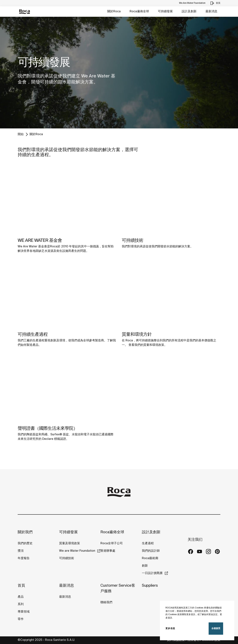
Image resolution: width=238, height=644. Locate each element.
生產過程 (148, 543)
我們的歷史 (25, 543)
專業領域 (24, 612)
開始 (21, 134)
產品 (21, 597)
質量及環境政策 (70, 543)
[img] (67, 200)
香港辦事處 (108, 551)
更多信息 (170, 628)
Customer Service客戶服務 (118, 588)
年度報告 (24, 558)
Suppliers (150, 586)
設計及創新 (189, 11)
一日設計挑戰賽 (152, 573)
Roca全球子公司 (112, 543)
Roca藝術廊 (150, 558)
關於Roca (114, 11)
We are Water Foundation (77, 551)
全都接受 (216, 628)
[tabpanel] (119, 73)
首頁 (21, 586)
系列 (21, 604)
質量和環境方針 (137, 335)
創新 (145, 566)
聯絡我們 (106, 602)
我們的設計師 (151, 551)
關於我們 (25, 532)
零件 (21, 619)
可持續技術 (132, 241)
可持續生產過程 (33, 335)
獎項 (21, 551)
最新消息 (211, 11)
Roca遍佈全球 (139, 11)
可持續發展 (165, 11)
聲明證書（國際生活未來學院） (48, 429)
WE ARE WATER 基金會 (40, 241)
